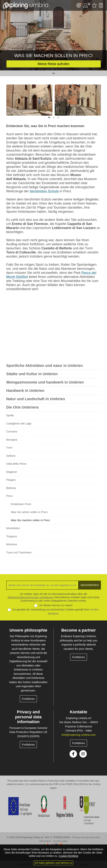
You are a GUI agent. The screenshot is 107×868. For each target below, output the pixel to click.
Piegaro (11, 480)
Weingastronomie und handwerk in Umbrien (45, 382)
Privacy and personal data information (28, 717)
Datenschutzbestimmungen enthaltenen (31, 597)
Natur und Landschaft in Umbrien (36, 399)
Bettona (11, 488)
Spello (10, 415)
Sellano (11, 456)
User (86, 5)
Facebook (73, 754)
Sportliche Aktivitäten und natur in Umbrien (45, 366)
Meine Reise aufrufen (53, 64)
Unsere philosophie (28, 630)
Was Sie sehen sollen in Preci (29, 512)
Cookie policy (61, 841)
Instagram (83, 754)
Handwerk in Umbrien (25, 391)
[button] (49, 117)
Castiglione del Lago (19, 423)
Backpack (101, 5)
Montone (12, 544)
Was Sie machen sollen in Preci (30, 520)
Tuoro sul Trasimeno (19, 552)
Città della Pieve (16, 464)
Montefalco (13, 528)
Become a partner (79, 630)
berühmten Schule (44, 191)
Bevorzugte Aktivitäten (94, 5)
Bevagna (12, 440)
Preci (9, 496)
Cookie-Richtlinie (69, 856)
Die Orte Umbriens (23, 407)
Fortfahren (28, 699)
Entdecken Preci (21, 504)
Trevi (9, 448)
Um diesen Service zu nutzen (56, 605)
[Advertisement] (54, 328)
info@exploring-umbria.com (79, 735)
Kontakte (78, 712)
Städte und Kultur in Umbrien (32, 374)
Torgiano (12, 536)
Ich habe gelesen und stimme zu (54, 863)
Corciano (12, 431)
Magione (12, 472)
